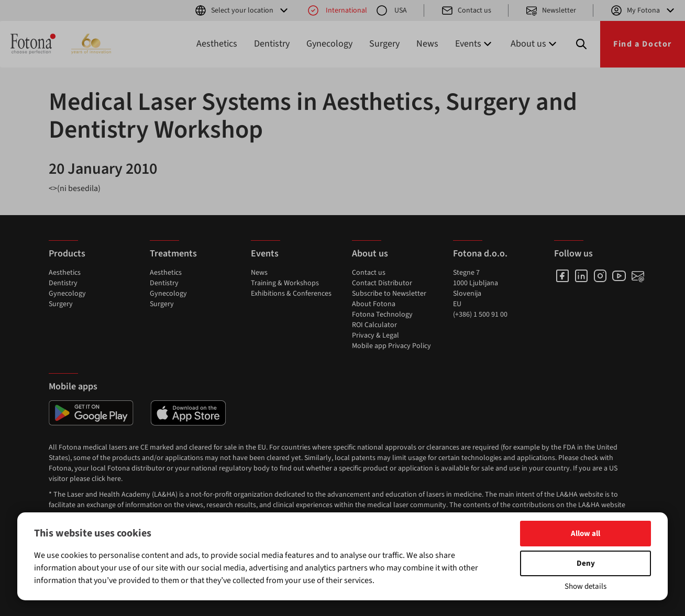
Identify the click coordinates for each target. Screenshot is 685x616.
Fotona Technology (382, 315)
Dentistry (272, 44)
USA (391, 10)
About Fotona (374, 304)
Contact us (466, 10)
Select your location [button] (242, 10)
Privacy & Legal (375, 335)
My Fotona (643, 10)
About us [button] (535, 44)
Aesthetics (217, 44)
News (427, 44)
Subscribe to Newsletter (389, 294)
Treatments (173, 254)
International (337, 10)
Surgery (384, 44)
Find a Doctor (643, 44)
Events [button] (474, 44)
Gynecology (329, 44)
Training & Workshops (285, 283)
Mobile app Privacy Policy (391, 346)
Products (67, 254)
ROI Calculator (374, 325)
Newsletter (551, 10)
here (114, 479)
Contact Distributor (382, 283)
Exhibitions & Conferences (291, 294)
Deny (586, 563)
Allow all (585, 534)
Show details (585, 586)
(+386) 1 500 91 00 (480, 315)
